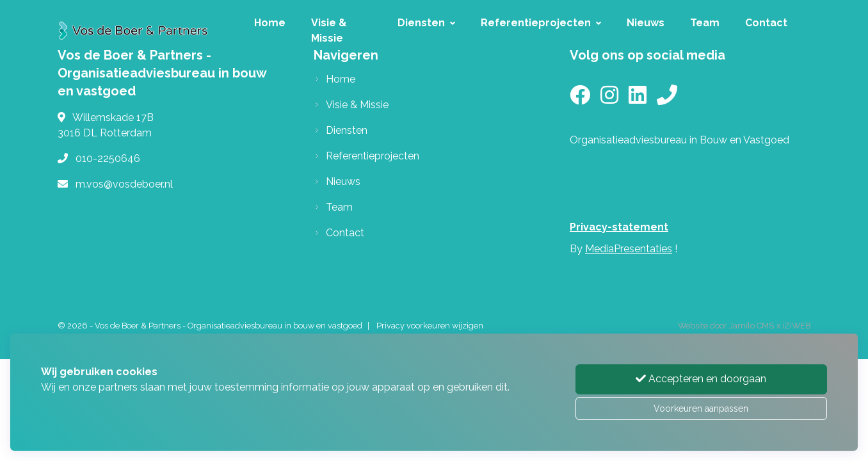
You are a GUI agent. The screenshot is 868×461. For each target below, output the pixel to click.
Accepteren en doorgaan (701, 379)
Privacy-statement (619, 227)
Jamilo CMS (751, 326)
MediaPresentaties (629, 249)
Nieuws (646, 23)
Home (270, 23)
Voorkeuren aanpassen (701, 408)
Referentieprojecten (541, 23)
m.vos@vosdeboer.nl (124, 184)
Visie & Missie (329, 30)
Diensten (426, 23)
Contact (766, 23)
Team (705, 23)
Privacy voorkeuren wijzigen (430, 326)
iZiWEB (796, 326)
